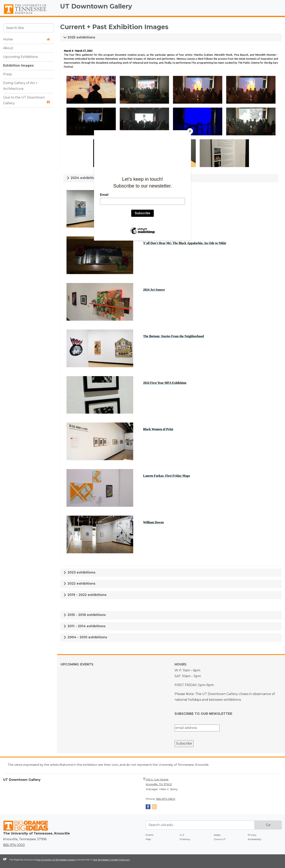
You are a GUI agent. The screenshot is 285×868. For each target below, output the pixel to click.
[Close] (190, 131)
